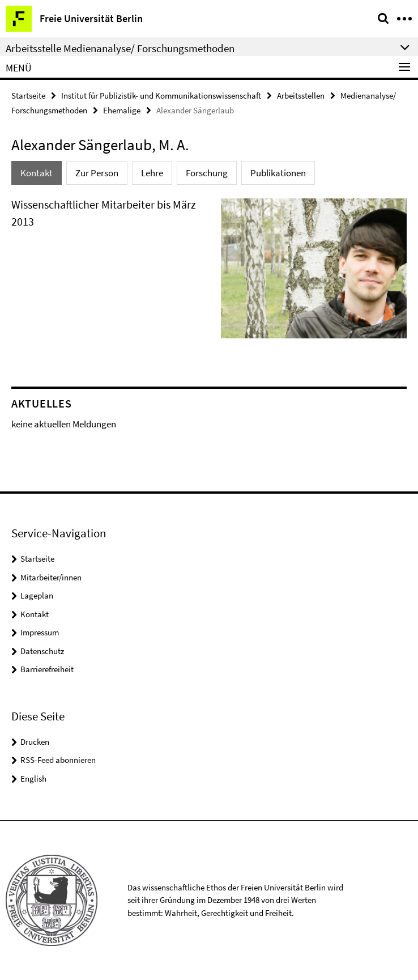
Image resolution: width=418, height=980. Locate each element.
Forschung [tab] (207, 173)
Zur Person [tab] (97, 173)
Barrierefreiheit (47, 669)
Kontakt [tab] (37, 173)
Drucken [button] (35, 742)
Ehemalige (122, 110)
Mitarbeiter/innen (51, 577)
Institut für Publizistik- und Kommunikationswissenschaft (161, 96)
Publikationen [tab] (278, 173)
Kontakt (35, 614)
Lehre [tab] (152, 173)
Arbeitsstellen (301, 96)
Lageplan (37, 595)
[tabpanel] (209, 273)
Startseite (28, 96)
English (33, 779)
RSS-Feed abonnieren (58, 760)
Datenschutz (42, 651)
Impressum (40, 632)
